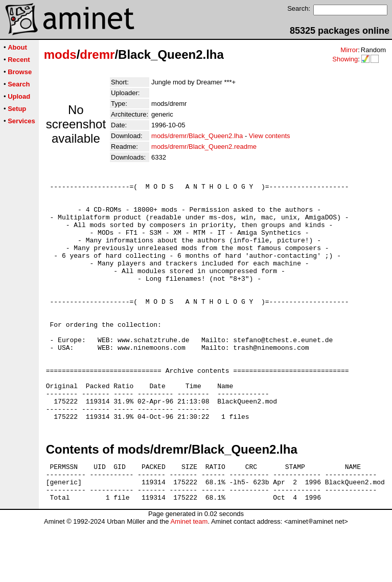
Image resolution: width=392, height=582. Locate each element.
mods (60, 54)
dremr (97, 54)
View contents (270, 136)
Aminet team (189, 578)
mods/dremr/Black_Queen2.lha (197, 136)
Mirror (349, 50)
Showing (345, 59)
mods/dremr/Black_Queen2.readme (204, 147)
